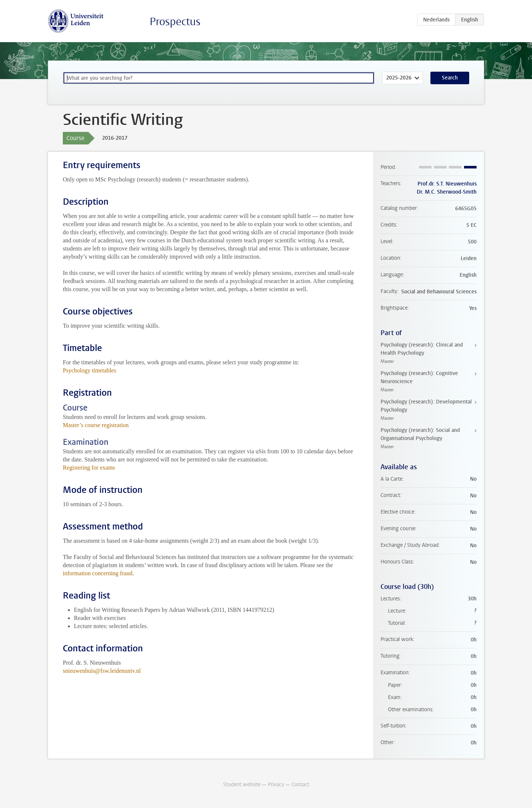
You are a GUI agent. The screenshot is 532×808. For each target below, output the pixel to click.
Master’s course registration (96, 425)
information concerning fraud (98, 573)
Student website (242, 785)
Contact (300, 785)
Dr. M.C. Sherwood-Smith (447, 192)
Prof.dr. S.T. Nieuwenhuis (447, 184)
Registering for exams (89, 468)
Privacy (276, 785)
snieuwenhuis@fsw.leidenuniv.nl (102, 671)
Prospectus (175, 22)
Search (450, 78)
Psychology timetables (89, 370)
